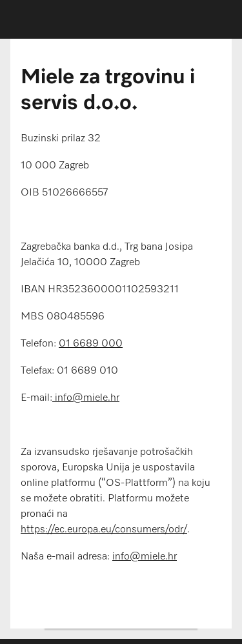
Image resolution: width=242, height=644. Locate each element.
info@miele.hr (86, 398)
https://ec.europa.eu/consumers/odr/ (104, 530)
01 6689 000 (91, 344)
